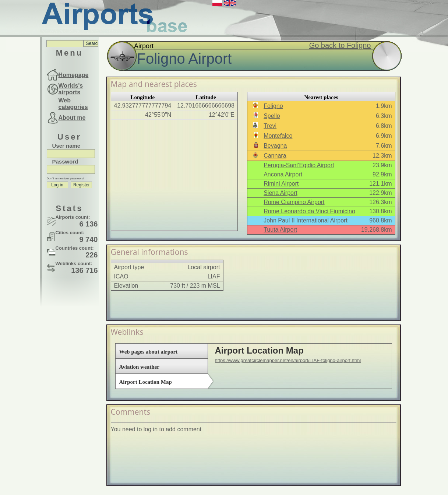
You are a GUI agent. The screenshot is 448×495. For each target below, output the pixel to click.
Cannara (275, 156)
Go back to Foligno (340, 45)
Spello (272, 116)
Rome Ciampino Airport (294, 202)
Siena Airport (281, 193)
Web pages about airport (149, 352)
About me (72, 118)
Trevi (270, 126)
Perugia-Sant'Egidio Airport (299, 165)
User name (66, 146)
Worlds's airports (71, 89)
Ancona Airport (283, 174)
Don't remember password (65, 178)
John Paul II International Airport (306, 220)
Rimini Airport (281, 184)
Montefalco (278, 136)
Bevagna (275, 146)
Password (65, 162)
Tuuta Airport (280, 230)
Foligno (273, 106)
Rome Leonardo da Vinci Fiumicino (309, 211)
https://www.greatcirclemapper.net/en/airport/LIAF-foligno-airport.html (288, 360)
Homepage (74, 75)
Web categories (73, 104)
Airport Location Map (146, 382)
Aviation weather (139, 367)
